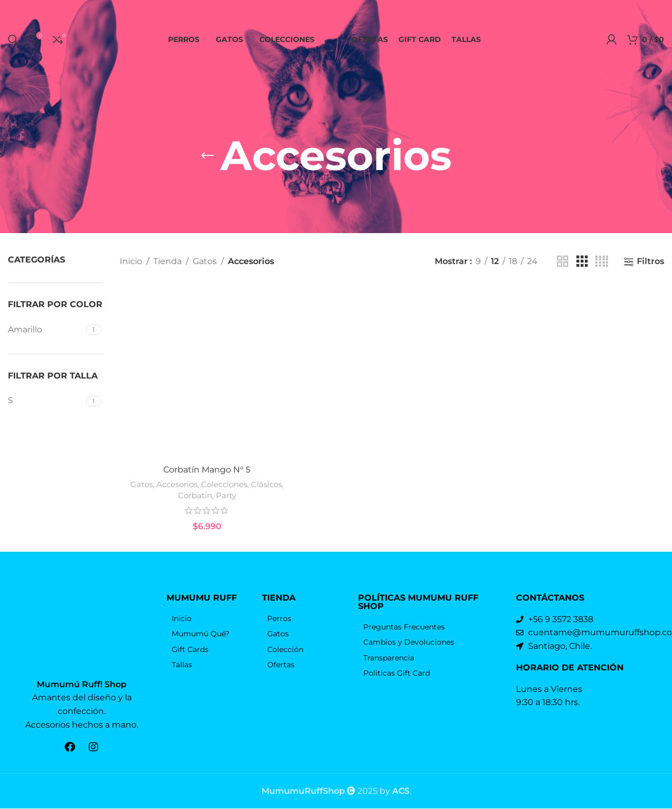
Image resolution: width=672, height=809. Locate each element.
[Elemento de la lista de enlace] (209, 643)
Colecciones (224, 509)
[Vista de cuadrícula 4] (602, 262)
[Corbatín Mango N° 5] (207, 385)
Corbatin (195, 520)
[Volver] (207, 156)
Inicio (131, 261)
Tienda (167, 261)
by (395, 791)
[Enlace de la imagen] (82, 642)
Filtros (650, 262)
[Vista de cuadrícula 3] (582, 262)
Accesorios (177, 509)
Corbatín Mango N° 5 (207, 494)
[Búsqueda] (13, 39)
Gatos (205, 261)
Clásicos (266, 509)
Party (226, 520)
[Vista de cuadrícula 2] (563, 262)
